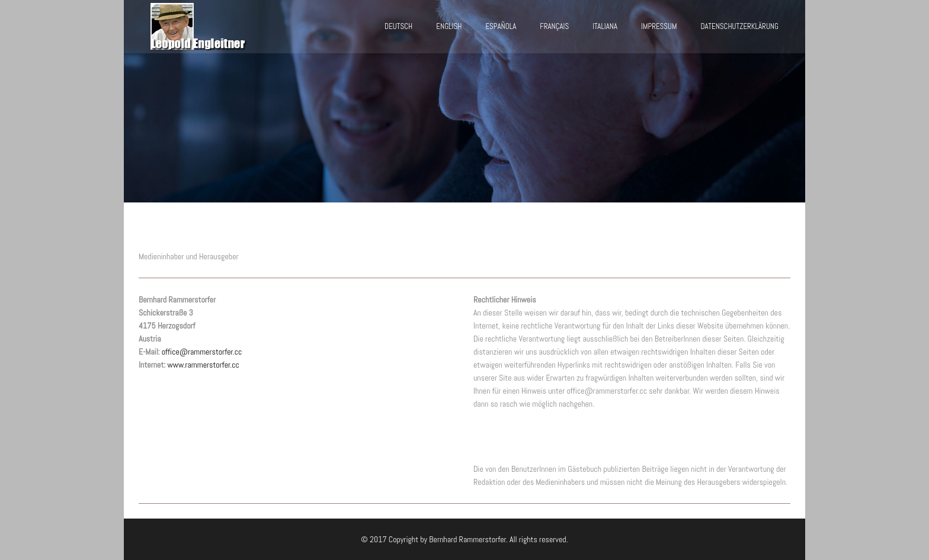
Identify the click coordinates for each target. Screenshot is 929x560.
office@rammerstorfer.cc (202, 352)
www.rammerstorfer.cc (204, 365)
